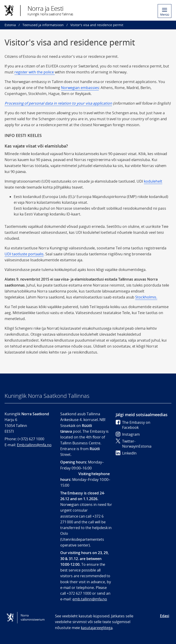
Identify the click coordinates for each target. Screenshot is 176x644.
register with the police (35, 72)
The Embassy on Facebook (133, 425)
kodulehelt (153, 181)
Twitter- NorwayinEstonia (134, 444)
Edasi (165, 616)
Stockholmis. (146, 297)
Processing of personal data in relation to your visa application (58, 103)
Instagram (128, 434)
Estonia (10, 25)
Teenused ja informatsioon (43, 25)
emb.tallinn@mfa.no (90, 599)
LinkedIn (126, 453)
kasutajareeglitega (97, 628)
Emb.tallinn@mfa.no (34, 445)
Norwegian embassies (80, 88)
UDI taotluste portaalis (24, 254)
